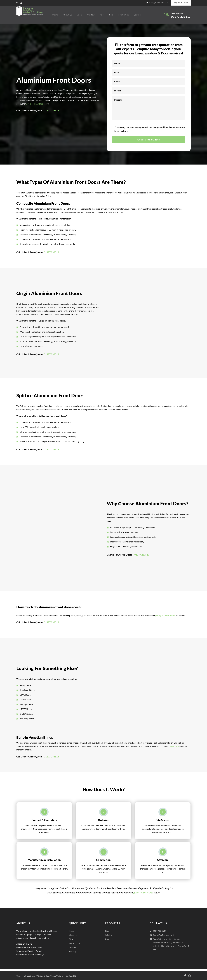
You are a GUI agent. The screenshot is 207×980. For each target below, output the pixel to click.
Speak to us (174, 748)
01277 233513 (181, 17)
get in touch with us (35, 104)
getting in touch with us (165, 644)
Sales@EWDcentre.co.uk (163, 937)
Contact (73, 949)
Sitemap (73, 953)
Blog (71, 941)
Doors (108, 933)
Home (72, 933)
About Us (73, 937)
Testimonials (75, 945)
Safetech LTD (71, 976)
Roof (107, 941)
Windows (109, 937)
